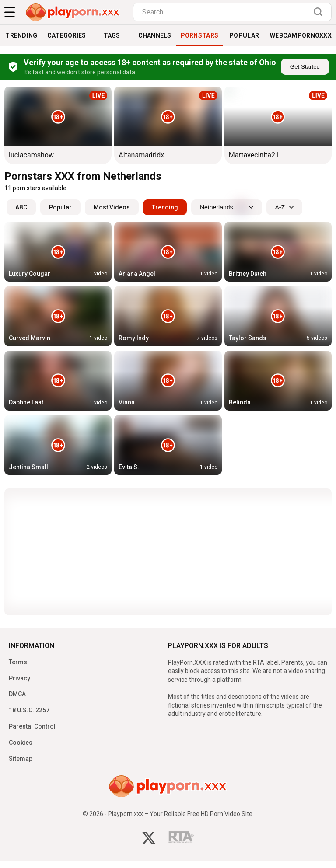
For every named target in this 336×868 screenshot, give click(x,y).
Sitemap (21, 759)
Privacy (19, 678)
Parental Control (32, 726)
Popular (244, 35)
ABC (21, 207)
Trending (21, 35)
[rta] (181, 839)
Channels (155, 35)
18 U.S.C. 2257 (29, 710)
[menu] (10, 12)
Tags (112, 35)
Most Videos (112, 207)
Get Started (305, 67)
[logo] (73, 12)
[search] (320, 12)
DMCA (17, 694)
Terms (18, 662)
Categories (67, 35)
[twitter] (149, 839)
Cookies (21, 743)
